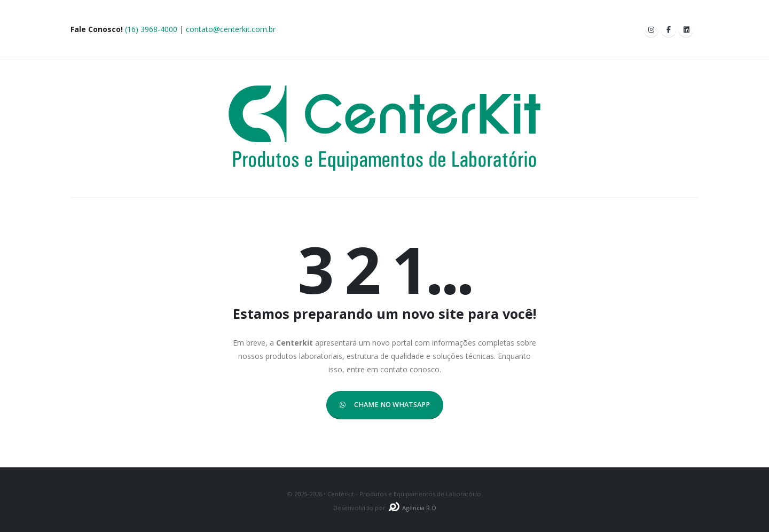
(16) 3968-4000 (151, 29)
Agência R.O (412, 508)
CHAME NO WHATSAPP (385, 405)
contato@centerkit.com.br (231, 29)
